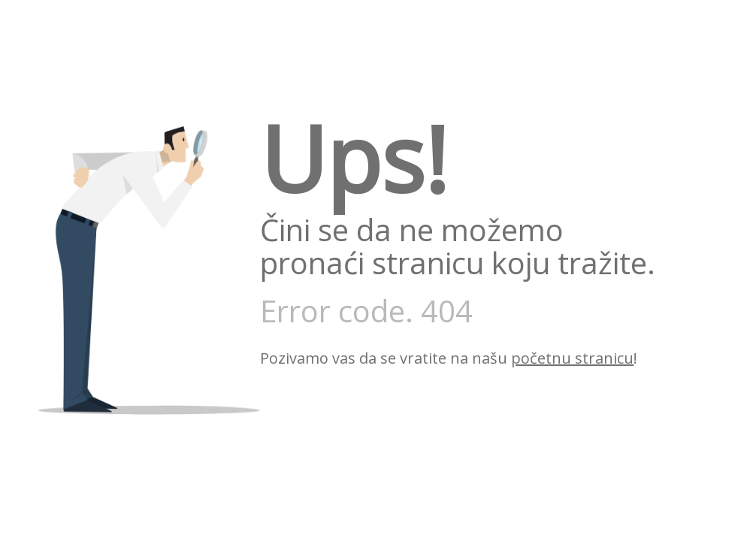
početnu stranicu (572, 358)
